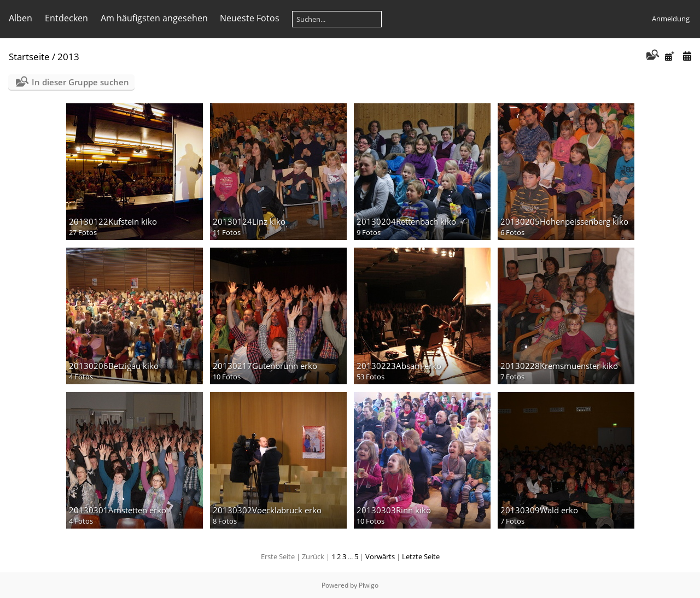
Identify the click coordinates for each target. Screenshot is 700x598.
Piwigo (369, 585)
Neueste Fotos (250, 18)
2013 (68, 57)
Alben (21, 18)
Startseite (29, 57)
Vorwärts (380, 556)
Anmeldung (671, 19)
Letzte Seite (421, 556)
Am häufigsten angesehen (154, 18)
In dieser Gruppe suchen (80, 82)
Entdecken (66, 18)
